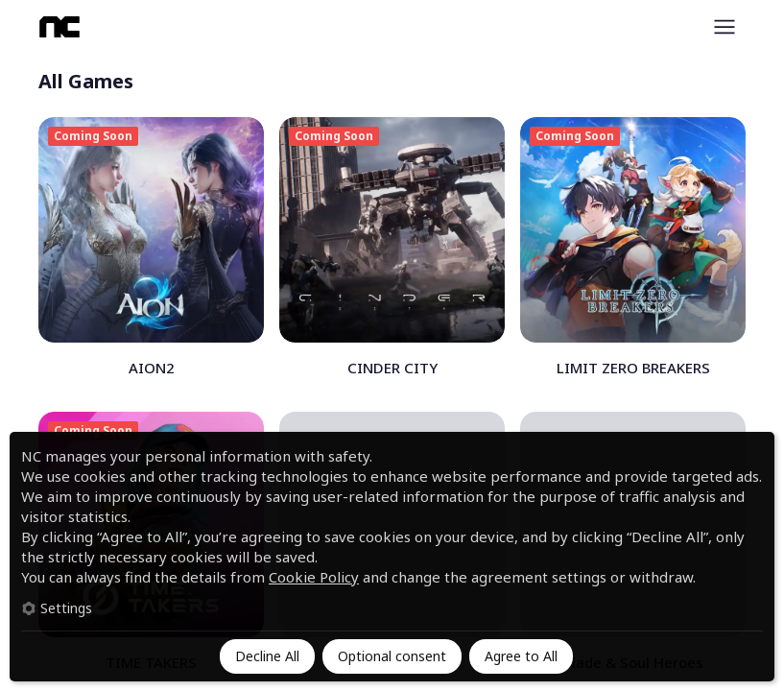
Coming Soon (93, 136)
